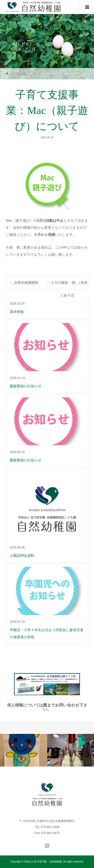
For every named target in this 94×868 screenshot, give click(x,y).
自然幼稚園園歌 (26, 283)
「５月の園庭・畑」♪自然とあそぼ (67, 285)
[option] (24, 750)
